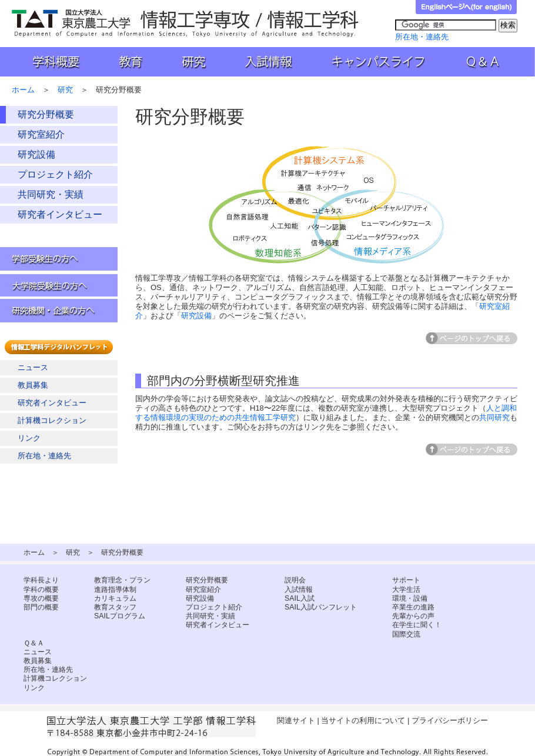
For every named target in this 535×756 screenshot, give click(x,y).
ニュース (33, 367)
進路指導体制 (115, 590)
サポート (406, 580)
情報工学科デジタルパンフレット (61, 347)
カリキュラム (115, 598)
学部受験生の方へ (59, 259)
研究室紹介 (41, 134)
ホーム (23, 90)
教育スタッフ (115, 607)
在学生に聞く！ (417, 625)
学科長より (41, 580)
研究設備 (36, 154)
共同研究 (494, 417)
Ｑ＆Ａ (491, 62)
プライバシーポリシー (450, 720)
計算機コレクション (52, 420)
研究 (192, 62)
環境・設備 (410, 598)
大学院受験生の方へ (59, 285)
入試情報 (270, 62)
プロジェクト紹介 (55, 174)
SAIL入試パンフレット (321, 607)
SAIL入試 (300, 598)
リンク (29, 438)
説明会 (295, 580)
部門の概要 (41, 607)
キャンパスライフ (380, 62)
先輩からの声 (413, 616)
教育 (130, 62)
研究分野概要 (46, 114)
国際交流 (406, 634)
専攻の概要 (41, 598)
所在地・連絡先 (422, 37)
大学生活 (406, 590)
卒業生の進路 (413, 607)
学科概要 (50, 62)
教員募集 (33, 385)
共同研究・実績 (51, 194)
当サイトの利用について (363, 720)
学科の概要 (41, 590)
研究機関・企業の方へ (59, 311)
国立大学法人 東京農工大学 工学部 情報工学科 (186, 23)
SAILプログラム (120, 616)
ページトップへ (472, 338)
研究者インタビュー (60, 214)
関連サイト (296, 720)
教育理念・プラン (122, 580)
